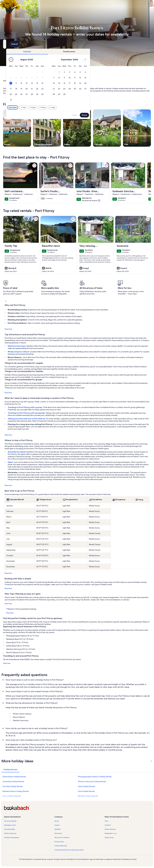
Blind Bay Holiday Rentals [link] (88, 796)
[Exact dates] (56, 107)
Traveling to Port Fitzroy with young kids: (27, 413)
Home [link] (5, 80)
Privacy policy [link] (59, 842)
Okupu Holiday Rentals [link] (12, 796)
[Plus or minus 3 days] (85, 107)
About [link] (57, 821)
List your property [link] (10, 821)
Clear (118, 115)
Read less (8, 329)
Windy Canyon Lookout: (19, 352)
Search (144, 44)
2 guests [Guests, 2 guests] (104, 45)
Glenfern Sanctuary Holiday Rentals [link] (92, 781)
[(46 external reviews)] (91, 201)
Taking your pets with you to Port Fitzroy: (27, 419)
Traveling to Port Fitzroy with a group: (25, 407)
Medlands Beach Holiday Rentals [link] (16, 791)
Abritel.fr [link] (108, 825)
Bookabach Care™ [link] (10, 825)
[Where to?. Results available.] (26, 44)
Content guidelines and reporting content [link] (69, 850)
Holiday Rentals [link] (15, 80)
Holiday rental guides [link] (12, 837)
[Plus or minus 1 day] (66, 107)
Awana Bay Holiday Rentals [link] (13, 781)
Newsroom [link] (58, 833)
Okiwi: (11, 462)
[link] (34, 165)
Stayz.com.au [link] (109, 837)
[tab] (70, 52)
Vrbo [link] (106, 821)
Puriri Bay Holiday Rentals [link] (13, 786)
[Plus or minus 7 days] (95, 107)
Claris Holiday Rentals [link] (86, 791)
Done (127, 115)
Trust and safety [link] (10, 829)
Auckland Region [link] (41, 80)
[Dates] (71, 44)
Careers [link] (57, 825)
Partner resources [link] (10, 833)
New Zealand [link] (28, 80)
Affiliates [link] (57, 829)
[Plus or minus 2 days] (76, 107)
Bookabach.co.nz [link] (111, 833)
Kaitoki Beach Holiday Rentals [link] (14, 777)
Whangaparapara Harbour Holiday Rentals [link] (95, 777)
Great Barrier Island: (17, 452)
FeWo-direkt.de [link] (110, 829)
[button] (80, 72)
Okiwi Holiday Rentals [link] (86, 786)
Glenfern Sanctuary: (17, 346)
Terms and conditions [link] (62, 837)
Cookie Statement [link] (61, 846)
